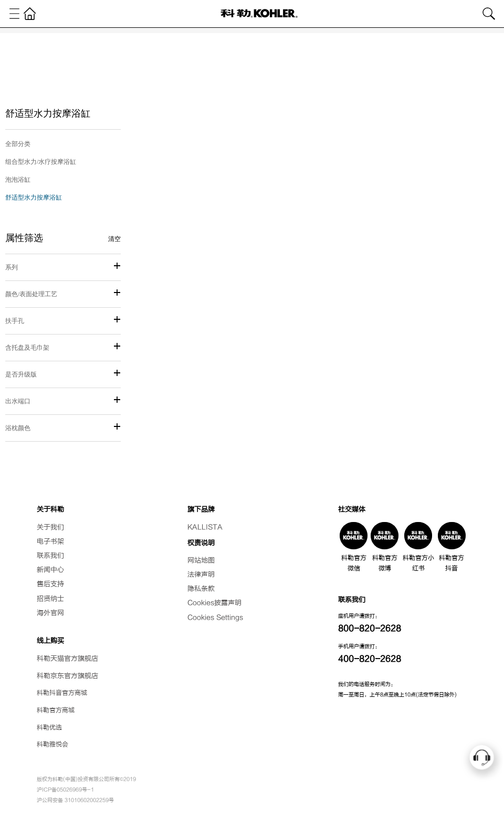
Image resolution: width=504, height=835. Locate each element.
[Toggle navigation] (15, 14)
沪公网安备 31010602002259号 (75, 800)
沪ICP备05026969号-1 (65, 790)
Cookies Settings (215, 618)
